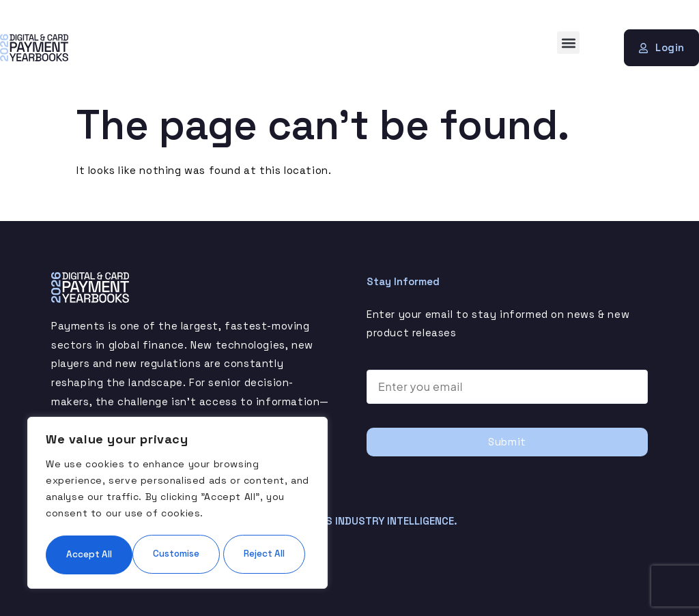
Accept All (177, 554)
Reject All (242, 513)
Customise (110, 513)
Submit (507, 442)
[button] (568, 43)
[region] (177, 483)
